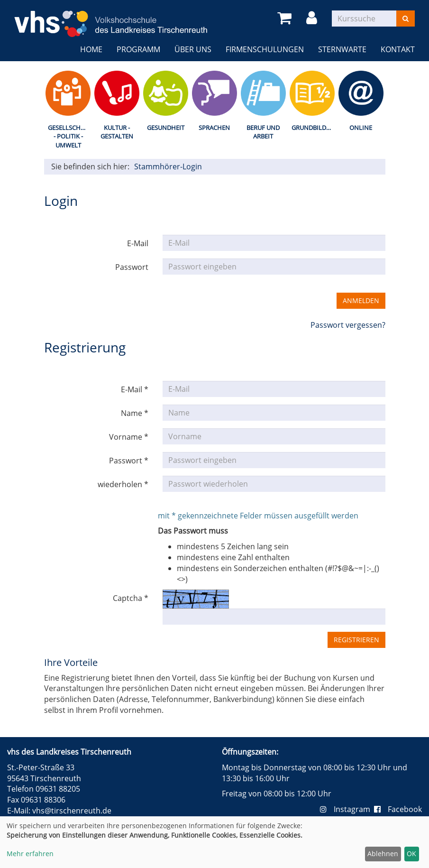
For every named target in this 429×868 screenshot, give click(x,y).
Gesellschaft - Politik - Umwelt (69, 136)
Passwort (132, 267)
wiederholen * (123, 484)
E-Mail (138, 243)
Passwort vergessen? (348, 325)
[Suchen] (406, 18)
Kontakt (398, 49)
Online (361, 128)
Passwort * (129, 461)
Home (91, 49)
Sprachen (214, 128)
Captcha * (131, 598)
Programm (138, 49)
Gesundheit (166, 128)
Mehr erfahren (30, 854)
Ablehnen (383, 854)
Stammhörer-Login (168, 166)
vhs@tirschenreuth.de (72, 811)
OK (411, 854)
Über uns (193, 49)
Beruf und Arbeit (263, 132)
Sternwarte (342, 49)
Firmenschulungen (265, 49)
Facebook (398, 809)
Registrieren (356, 640)
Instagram (347, 809)
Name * (135, 413)
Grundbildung (314, 128)
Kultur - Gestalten (117, 132)
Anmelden (361, 300)
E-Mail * (135, 389)
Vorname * (129, 437)
